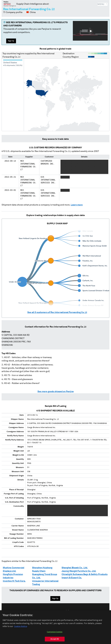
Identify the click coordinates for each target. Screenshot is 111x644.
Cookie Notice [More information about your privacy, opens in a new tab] (21, 626)
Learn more (77, 205)
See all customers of (57, 312)
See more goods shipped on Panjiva (56, 392)
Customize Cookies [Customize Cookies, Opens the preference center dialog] (55, 632)
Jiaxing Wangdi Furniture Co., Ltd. (79, 571)
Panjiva (10, 4)
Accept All (55, 639)
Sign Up (11, 41)
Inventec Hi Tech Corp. (14, 581)
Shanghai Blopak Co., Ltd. (75, 568)
